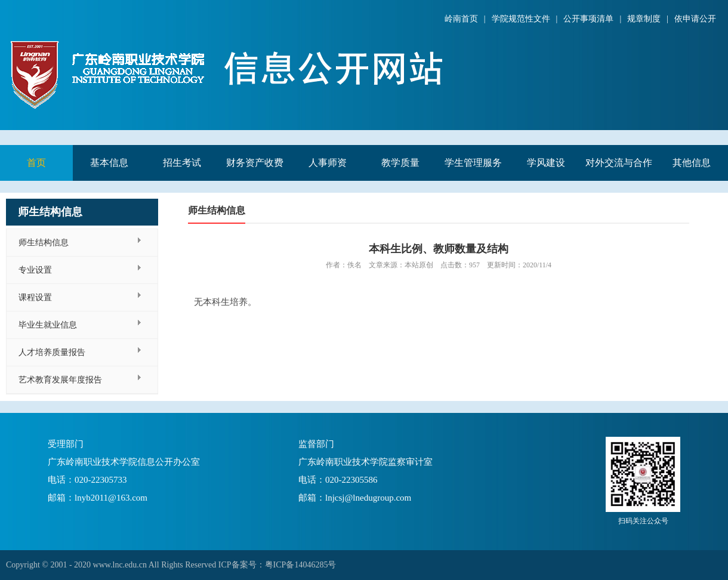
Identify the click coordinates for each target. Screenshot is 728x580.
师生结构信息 (44, 243)
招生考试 (182, 163)
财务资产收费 (255, 163)
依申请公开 (695, 19)
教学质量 (400, 163)
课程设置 (35, 297)
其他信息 (692, 163)
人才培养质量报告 (52, 352)
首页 (36, 163)
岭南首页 (461, 19)
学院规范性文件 (521, 19)
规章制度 (644, 19)
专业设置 (35, 270)
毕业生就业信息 (48, 325)
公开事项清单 (588, 19)
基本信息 (109, 163)
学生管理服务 (473, 163)
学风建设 (546, 163)
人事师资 (328, 163)
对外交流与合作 (619, 163)
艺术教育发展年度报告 (60, 380)
